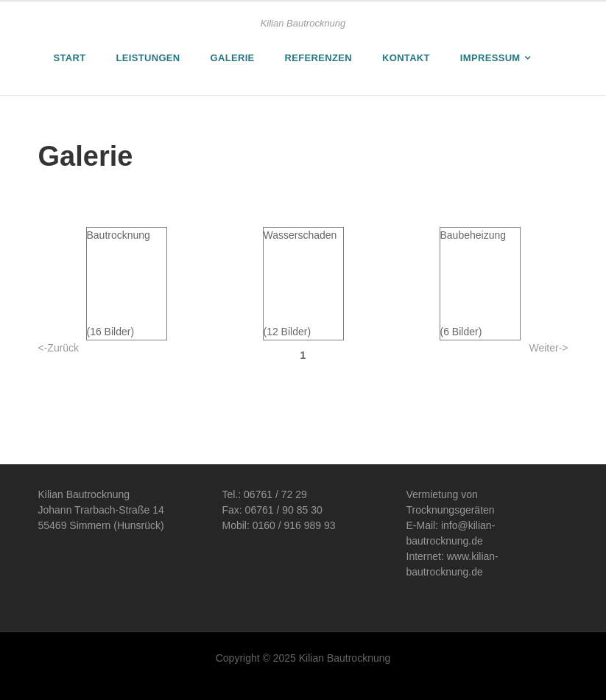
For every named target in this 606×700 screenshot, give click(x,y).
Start (70, 58)
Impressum (490, 58)
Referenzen (318, 58)
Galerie (233, 58)
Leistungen (148, 58)
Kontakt (406, 58)
